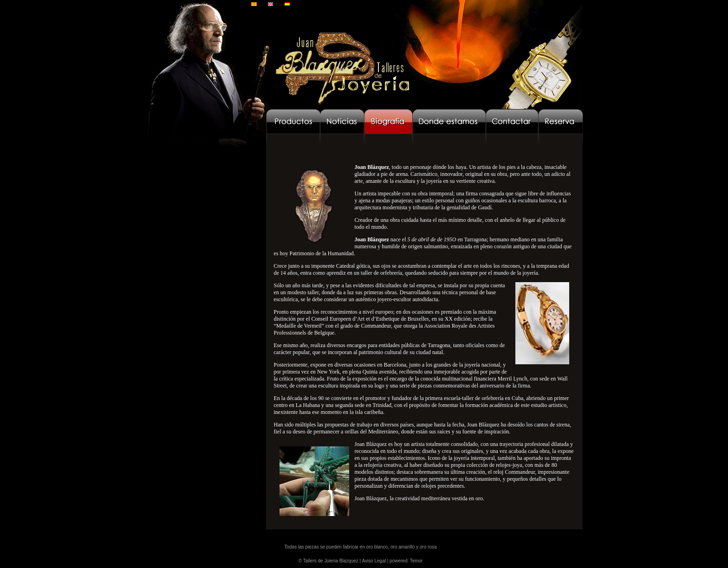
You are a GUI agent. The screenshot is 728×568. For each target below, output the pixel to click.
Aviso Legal (374, 561)
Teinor (416, 561)
